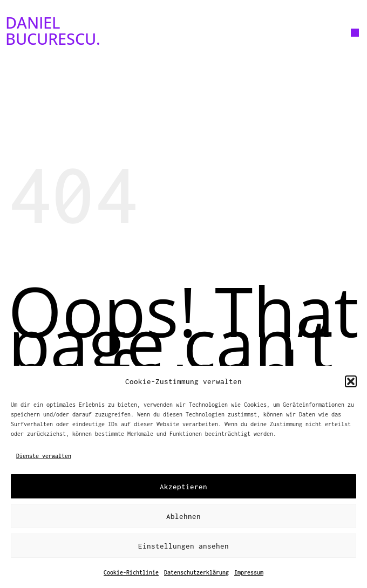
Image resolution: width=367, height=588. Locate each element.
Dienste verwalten (44, 456)
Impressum (249, 572)
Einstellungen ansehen (183, 546)
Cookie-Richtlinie (131, 572)
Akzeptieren (183, 487)
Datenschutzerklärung (196, 572)
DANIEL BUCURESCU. (53, 30)
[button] (351, 381)
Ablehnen (183, 516)
